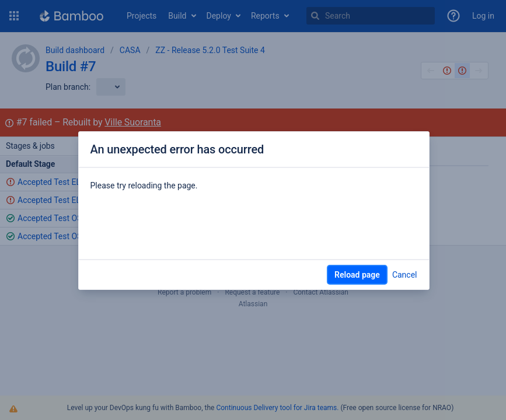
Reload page (357, 275)
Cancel (405, 275)
